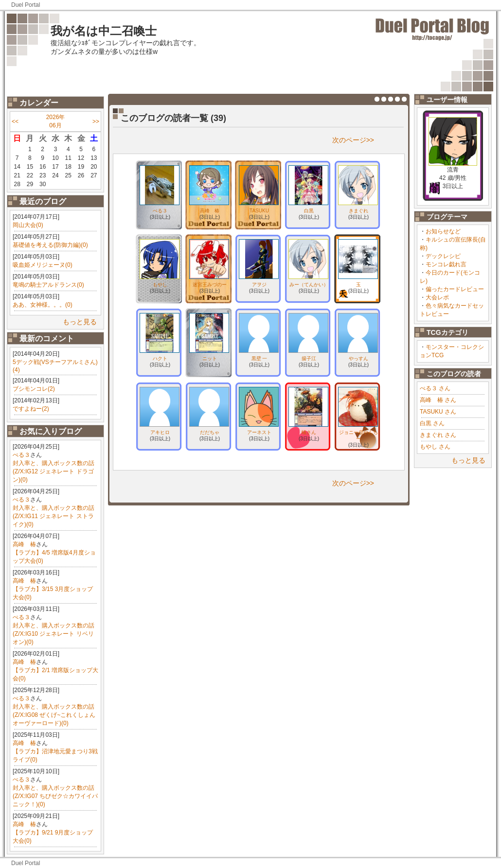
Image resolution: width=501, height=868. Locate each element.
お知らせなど (443, 231)
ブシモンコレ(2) (34, 389)
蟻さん (309, 432)
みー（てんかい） (309, 285)
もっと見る (80, 322)
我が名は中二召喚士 (104, 31)
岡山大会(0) (28, 225)
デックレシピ (443, 256)
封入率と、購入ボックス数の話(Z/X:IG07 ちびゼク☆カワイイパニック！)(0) (55, 796)
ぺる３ (21, 455)
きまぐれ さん (438, 435)
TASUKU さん (438, 412)
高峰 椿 (24, 544)
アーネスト (259, 432)
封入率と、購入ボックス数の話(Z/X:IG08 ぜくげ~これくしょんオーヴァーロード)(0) (54, 715)
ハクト (160, 358)
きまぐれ (358, 211)
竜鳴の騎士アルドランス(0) (48, 285)
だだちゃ (210, 432)
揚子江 (309, 358)
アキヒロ (160, 432)
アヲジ (259, 285)
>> (96, 122)
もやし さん (435, 447)
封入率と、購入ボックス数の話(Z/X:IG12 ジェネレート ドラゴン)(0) (54, 471)
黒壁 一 (259, 358)
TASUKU (259, 211)
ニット (210, 358)
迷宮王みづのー (210, 285)
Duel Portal (26, 5)
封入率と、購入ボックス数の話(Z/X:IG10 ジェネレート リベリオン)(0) (54, 634)
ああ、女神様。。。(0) (43, 305)
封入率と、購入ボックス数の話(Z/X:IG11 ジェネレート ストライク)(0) (54, 516)
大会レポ (437, 297)
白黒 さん (432, 423)
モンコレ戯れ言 (446, 264)
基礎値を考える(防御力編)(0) (50, 245)
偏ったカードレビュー (455, 289)
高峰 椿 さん (438, 400)
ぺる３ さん (435, 388)
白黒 (309, 211)
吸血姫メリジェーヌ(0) (43, 265)
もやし (160, 285)
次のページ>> (353, 140)
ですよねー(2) (31, 409)
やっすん (358, 358)
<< (15, 122)
